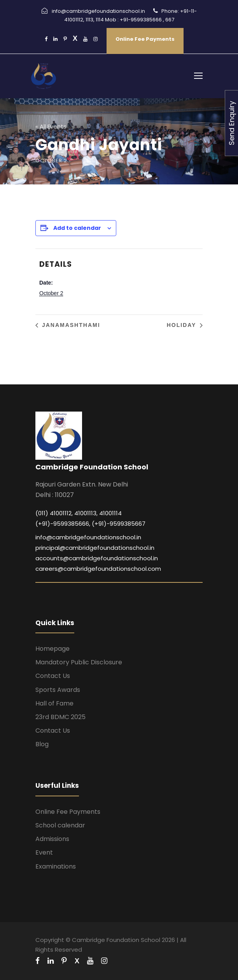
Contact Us (53, 676)
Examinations (56, 866)
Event (44, 852)
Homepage (52, 649)
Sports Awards (58, 690)
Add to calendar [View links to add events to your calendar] (77, 228)
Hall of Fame (54, 703)
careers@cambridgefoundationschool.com (98, 569)
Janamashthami (70, 325)
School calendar (60, 825)
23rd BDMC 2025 (60, 717)
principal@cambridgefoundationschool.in (95, 548)
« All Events (51, 126)
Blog (42, 744)
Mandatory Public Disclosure (79, 662)
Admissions (52, 839)
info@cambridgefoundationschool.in (88, 537)
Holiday (183, 325)
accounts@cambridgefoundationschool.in (97, 558)
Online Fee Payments (145, 39)
